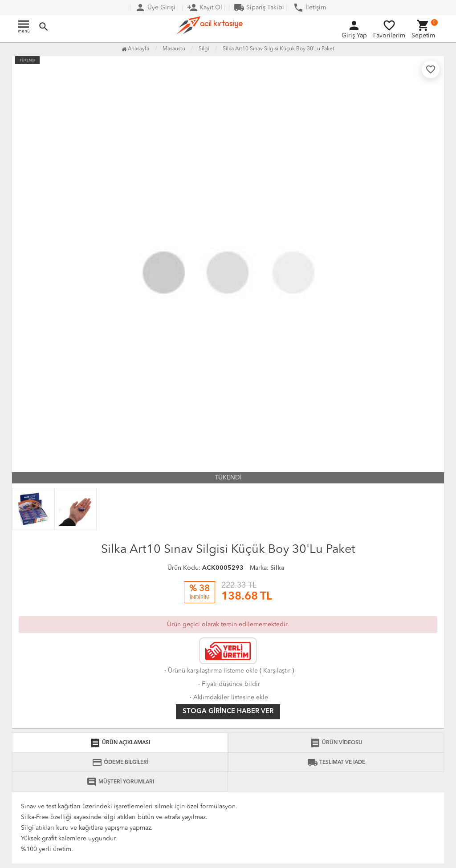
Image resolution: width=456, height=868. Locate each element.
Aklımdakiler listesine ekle (228, 698)
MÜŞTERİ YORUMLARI (120, 782)
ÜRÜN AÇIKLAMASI (120, 743)
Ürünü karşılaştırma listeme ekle (210, 671)
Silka (277, 568)
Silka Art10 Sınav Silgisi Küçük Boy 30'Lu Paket (279, 49)
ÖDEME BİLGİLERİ (120, 763)
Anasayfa (135, 49)
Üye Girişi (155, 8)
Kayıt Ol (205, 8)
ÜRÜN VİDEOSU (336, 743)
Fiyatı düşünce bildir (228, 684)
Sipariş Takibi (259, 8)
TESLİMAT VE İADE (336, 763)
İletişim (309, 8)
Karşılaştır (277, 671)
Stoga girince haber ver (228, 712)
